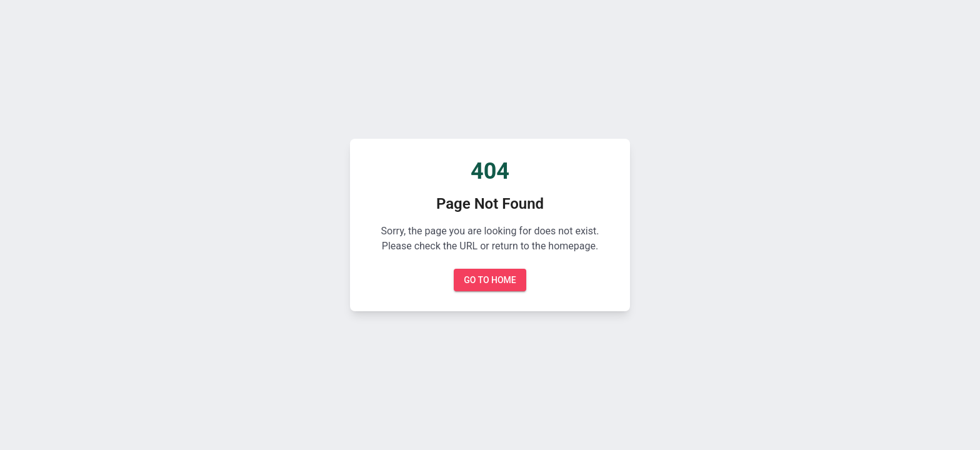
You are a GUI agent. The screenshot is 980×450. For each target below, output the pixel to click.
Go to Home (490, 280)
